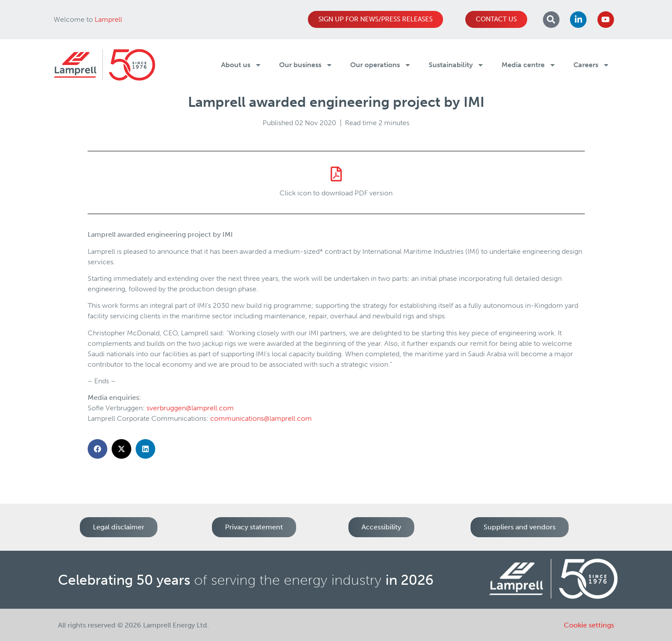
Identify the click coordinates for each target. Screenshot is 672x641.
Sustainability (456, 65)
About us (241, 65)
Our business (306, 65)
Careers (592, 65)
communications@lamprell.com (261, 418)
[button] (97, 449)
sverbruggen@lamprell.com (190, 408)
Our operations (381, 65)
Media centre (529, 65)
